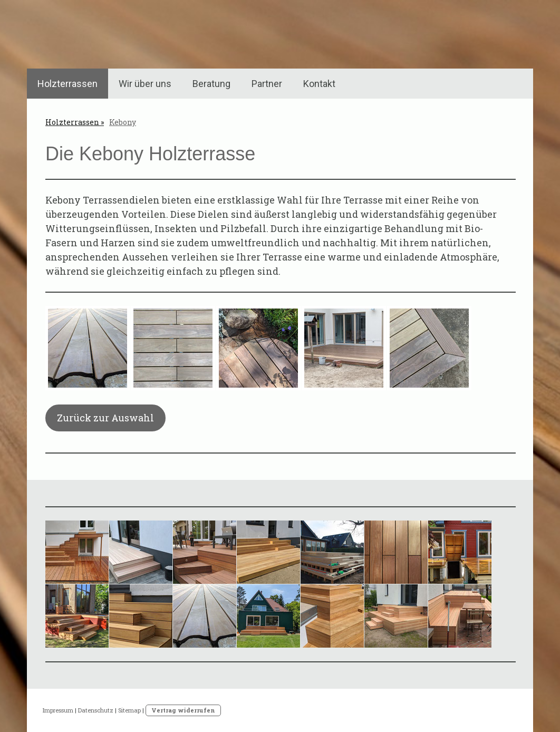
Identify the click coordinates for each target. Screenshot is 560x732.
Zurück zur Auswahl (105, 418)
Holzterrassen (67, 84)
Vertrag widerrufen (183, 710)
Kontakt (319, 84)
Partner (267, 84)
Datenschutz (96, 710)
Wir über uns (145, 84)
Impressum (58, 710)
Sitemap (129, 710)
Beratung (211, 84)
